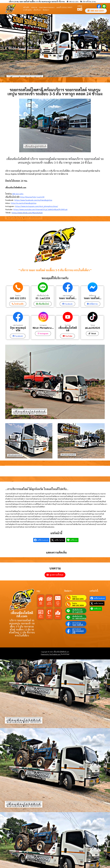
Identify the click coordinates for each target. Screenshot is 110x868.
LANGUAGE (80, 6)
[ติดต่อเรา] (49, 612)
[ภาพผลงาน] (49, 599)
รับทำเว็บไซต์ (65, 654)
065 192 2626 (78, 605)
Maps (58, 616)
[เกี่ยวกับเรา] (41, 612)
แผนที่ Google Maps (64, 7)
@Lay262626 (93, 328)
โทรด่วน (18, 296)
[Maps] (58, 613)
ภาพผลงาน (49, 603)
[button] (2, 46)
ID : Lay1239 (43, 298)
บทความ (34, 7)
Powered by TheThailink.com (51, 654)
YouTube (68, 325)
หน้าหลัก (26, 7)
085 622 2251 (18, 194)
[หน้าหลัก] (41, 599)
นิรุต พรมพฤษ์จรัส (18, 329)
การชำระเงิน (27, 10)
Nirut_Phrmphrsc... (43, 328)
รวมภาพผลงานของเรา (47, 7)
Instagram (43, 325)
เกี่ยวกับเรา (37, 10)
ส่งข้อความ (93, 296)
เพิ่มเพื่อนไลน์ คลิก (43, 296)
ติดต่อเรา (46, 10)
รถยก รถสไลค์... (68, 298)
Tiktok (93, 325)
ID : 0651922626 (79, 618)
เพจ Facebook (68, 296)
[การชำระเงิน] (58, 598)
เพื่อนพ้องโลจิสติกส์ (68, 329)
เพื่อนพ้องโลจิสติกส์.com (22, 614)
